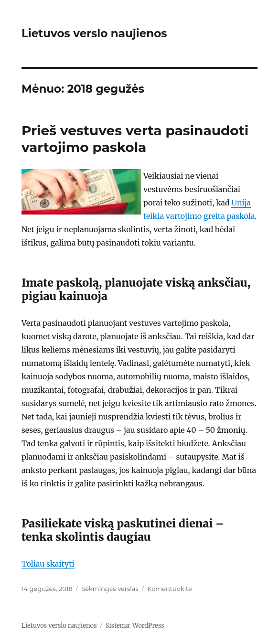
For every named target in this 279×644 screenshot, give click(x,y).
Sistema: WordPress (135, 626)
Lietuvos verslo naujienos (94, 33)
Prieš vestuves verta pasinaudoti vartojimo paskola (135, 139)
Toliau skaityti (48, 564)
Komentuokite (170, 589)
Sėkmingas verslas (110, 589)
